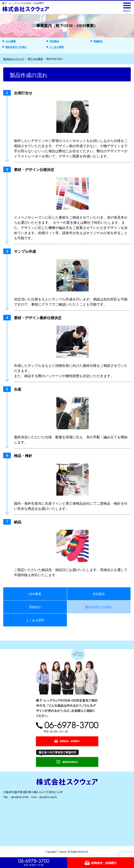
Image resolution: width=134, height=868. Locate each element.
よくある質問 (57, 47)
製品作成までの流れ (16, 47)
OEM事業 (11, 41)
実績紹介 (98, 41)
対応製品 (54, 41)
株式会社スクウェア (14, 59)
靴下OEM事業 (35, 59)
